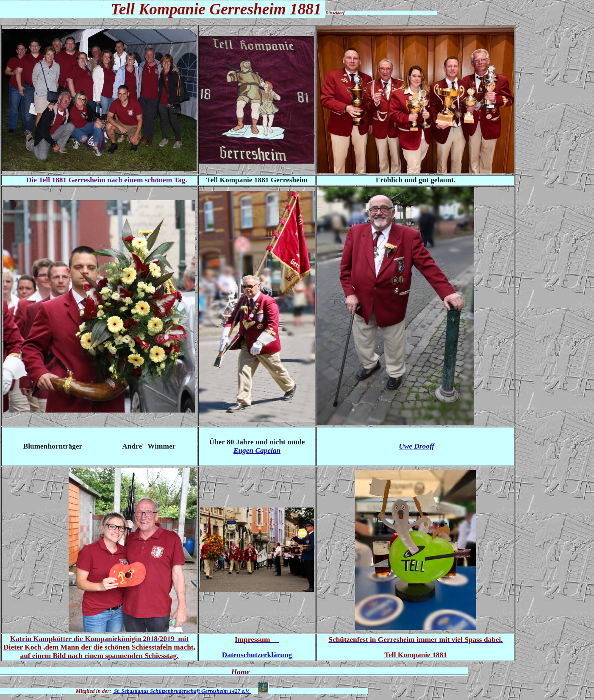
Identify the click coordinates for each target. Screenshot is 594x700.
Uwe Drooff (416, 446)
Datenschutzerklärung (257, 655)
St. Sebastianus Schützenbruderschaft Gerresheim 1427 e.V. (182, 691)
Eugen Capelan (257, 450)
